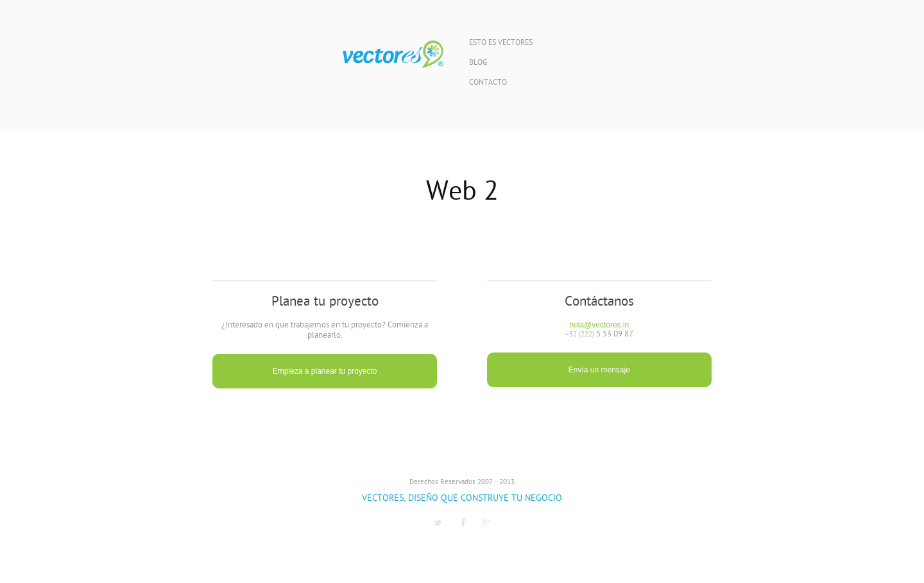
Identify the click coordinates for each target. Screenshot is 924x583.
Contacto (488, 83)
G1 (486, 523)
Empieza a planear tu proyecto (325, 371)
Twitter (438, 523)
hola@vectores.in (599, 325)
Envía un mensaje (599, 370)
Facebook (463, 523)
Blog (478, 63)
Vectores (393, 55)
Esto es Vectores (501, 43)
